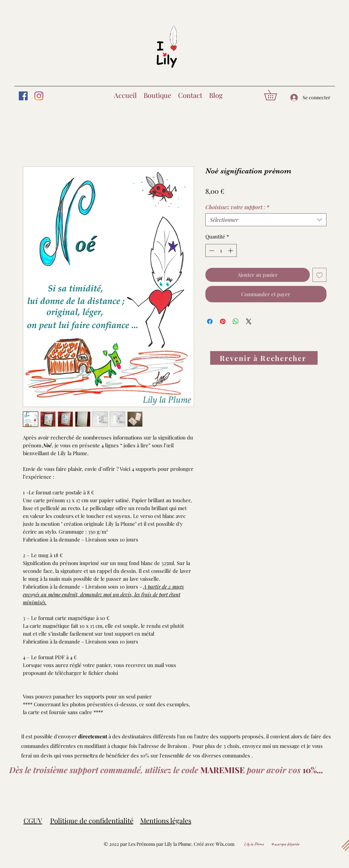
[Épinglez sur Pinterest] (223, 321)
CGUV (33, 820)
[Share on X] (249, 321)
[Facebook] (23, 96)
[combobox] (266, 220)
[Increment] (231, 251)
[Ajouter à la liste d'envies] (319, 275)
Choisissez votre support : (237, 207)
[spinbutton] (221, 251)
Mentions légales (166, 820)
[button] (275, 95)
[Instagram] (39, 96)
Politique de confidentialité (92, 820)
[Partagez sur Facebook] (210, 321)
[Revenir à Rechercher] (264, 358)
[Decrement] (211, 251)
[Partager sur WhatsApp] (236, 321)
